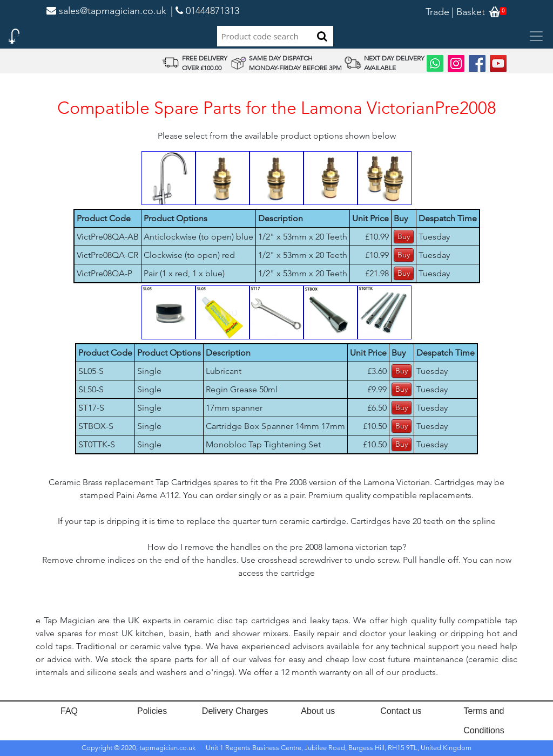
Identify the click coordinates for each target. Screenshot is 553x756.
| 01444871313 (205, 11)
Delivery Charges (235, 711)
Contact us (401, 711)
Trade (437, 12)
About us (318, 711)
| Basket (468, 12)
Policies (152, 711)
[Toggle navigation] (536, 36)
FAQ (69, 711)
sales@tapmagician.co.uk (106, 11)
